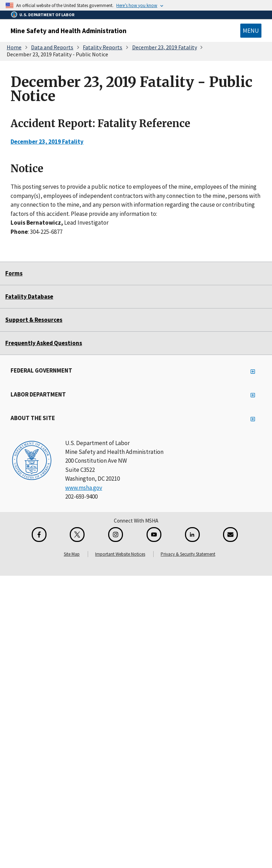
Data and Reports (52, 47)
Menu (251, 31)
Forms (14, 273)
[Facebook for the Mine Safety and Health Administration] (39, 535)
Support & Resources (34, 320)
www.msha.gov (84, 488)
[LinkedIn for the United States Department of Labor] (192, 535)
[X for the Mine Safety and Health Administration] (77, 535)
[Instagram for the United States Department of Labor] (116, 535)
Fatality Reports (103, 47)
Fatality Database (29, 296)
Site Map (72, 554)
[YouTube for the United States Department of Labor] (154, 535)
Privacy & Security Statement (188, 554)
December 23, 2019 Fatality (165, 47)
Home (14, 47)
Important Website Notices (120, 554)
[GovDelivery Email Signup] (230, 535)
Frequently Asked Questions (44, 343)
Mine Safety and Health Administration (69, 31)
